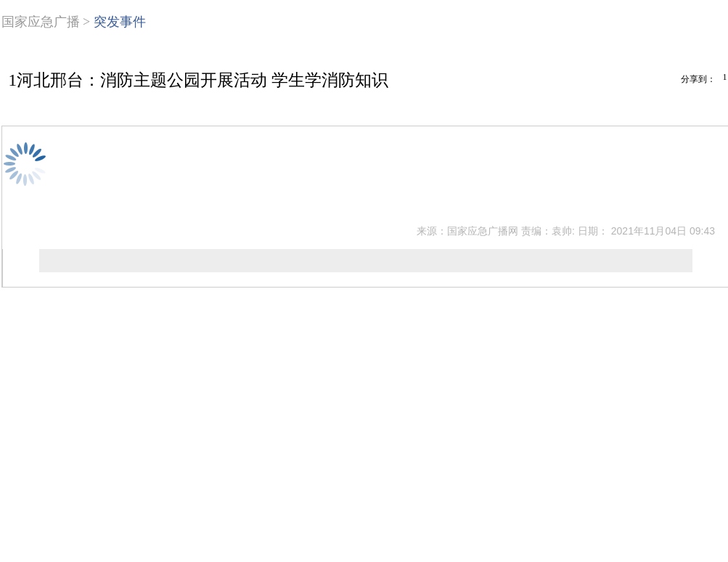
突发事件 (120, 22)
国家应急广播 (41, 22)
